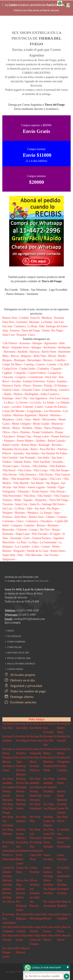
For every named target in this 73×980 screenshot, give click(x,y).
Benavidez (8, 530)
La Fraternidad (48, 542)
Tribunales (23, 491)
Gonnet (46, 547)
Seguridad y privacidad (23, 686)
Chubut (46, 330)
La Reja (33, 542)
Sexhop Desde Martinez (62, 796)
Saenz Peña (9, 555)
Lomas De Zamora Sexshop (8, 872)
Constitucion (36, 377)
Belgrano (26, 356)
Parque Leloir (41, 436)
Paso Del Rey (48, 449)
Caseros (40, 364)
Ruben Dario (58, 551)
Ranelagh (44, 445)
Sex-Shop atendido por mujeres (9, 783)
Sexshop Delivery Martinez (21, 770)
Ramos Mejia (29, 445)
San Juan (7, 326)
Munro (16, 428)
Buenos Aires (10, 318)
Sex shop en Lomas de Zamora (36, 940)
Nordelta (27, 428)
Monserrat (57, 424)
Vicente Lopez (10, 466)
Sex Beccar (9, 902)
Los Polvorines (52, 411)
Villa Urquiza (61, 496)
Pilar (20, 555)
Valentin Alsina (22, 462)
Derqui (56, 530)
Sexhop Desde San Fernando (36, 796)
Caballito (60, 360)
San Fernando (28, 458)
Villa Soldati (44, 496)
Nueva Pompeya (53, 428)
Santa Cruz (9, 335)
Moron (6, 428)
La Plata (22, 542)
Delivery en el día (20, 680)
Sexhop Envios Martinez (7, 796)
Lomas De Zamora (56, 407)
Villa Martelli (21, 483)
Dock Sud (51, 377)
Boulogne (20, 360)
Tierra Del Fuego (59, 500)
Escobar (16, 381)
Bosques (7, 360)
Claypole (56, 369)
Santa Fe (35, 318)
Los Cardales (22, 547)
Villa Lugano (40, 479)
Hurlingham (32, 394)
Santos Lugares (36, 487)
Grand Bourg (49, 390)
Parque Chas (24, 436)
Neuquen (21, 335)
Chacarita (8, 377)
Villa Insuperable (21, 479)
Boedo (62, 356)
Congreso (21, 377)
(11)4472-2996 (27, 615)
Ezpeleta (62, 381)
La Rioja (32, 326)
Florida (48, 386)
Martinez (55, 415)
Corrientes (22, 322)
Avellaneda (64, 347)
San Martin (37, 483)
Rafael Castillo (11, 445)
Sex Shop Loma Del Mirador (49, 834)
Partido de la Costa (37, 551)
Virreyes (7, 500)
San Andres (33, 453)
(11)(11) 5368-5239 (28, 610)
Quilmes (41, 441)
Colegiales (20, 373)
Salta (42, 326)
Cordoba (24, 318)
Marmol (43, 415)
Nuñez (38, 428)
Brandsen (53, 525)
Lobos (36, 547)
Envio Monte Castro (20, 859)
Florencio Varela (12, 386)
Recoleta (57, 445)
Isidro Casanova (50, 394)
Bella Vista (40, 356)
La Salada (49, 403)
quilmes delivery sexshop (7, 893)
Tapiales (28, 500)
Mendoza (47, 318)
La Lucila (35, 403)
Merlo (36, 419)
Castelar (52, 364)
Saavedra (19, 453)
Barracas (35, 352)
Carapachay (55, 373)
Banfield (22, 352)
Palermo (25, 432)
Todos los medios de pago (25, 691)
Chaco (32, 335)
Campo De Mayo (12, 364)
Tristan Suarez (40, 491)
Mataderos (8, 419)
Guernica (64, 390)
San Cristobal (10, 458)
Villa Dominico (28, 475)
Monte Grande (41, 424)
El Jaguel (55, 534)
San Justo (57, 458)
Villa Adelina (40, 466)
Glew (28, 419)
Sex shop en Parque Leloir (9, 952)
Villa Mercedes (34, 555)
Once (15, 432)
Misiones (34, 322)
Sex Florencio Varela (21, 906)
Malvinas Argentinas (25, 415)
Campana (17, 525)
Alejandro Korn (20, 347)
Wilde (18, 500)
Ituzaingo (8, 398)
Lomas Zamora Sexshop (48, 872)
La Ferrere (22, 403)
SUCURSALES (14, 636)
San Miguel (52, 483)
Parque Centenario (43, 432)
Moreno (7, 551)
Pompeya (9, 441)
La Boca (9, 403)
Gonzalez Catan (31, 390)
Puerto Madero (25, 441)
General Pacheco (42, 538)
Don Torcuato (40, 534)
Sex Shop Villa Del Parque (8, 808)
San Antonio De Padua (54, 453)
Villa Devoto (10, 475)
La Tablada (63, 403)
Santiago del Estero (57, 326)
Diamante (8, 534)
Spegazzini (9, 559)
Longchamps (34, 411)
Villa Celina (24, 470)
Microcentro (49, 419)
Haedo (8, 394)
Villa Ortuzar (57, 491)
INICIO (11, 631)
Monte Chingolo (21, 424)
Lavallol (16, 407)
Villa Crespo (41, 470)
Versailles (58, 462)
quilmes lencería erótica (21, 893)
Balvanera (10, 352)
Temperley (41, 500)
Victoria (25, 466)
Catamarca (20, 326)
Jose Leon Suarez (59, 398)
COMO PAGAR (14, 647)
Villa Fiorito (46, 475)
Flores (27, 386)
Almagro (36, 347)
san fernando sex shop (35, 893)
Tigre (61, 487)
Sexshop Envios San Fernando (22, 783)
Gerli (19, 419)
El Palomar (61, 386)
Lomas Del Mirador (13, 411)
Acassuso (25, 343)
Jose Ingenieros (38, 398)
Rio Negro (57, 330)
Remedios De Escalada (15, 449)
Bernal (52, 356)
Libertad (28, 407)
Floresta (37, 386)
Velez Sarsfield (41, 462)
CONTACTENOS (15, 669)
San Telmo (19, 487)
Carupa (33, 530)
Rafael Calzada (56, 441)
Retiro (34, 449)
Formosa (15, 330)
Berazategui (34, 360)
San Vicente (51, 555)
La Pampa (47, 322)
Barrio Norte (49, 352)
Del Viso (45, 530)
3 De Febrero (10, 343)
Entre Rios (8, 322)
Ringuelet (19, 551)
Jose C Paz (21, 398)
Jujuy (5, 330)
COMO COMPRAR (16, 642)
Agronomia (51, 343)
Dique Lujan (23, 534)
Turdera (7, 462)
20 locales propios (20, 675)
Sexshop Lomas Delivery (21, 834)
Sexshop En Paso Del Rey (50, 741)
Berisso (41, 525)
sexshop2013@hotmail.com (29, 619)
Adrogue (37, 343)
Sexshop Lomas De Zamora (63, 808)
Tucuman (59, 318)
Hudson (18, 394)
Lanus (6, 407)
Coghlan (7, 373)
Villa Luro (55, 479)
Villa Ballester (57, 466)
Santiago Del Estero (53, 504)
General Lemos (11, 390)
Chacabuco (46, 521)
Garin (27, 538)
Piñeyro (7, 453)
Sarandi (51, 487)
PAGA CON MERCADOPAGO (21, 664)
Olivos (6, 432)
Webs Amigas (36, 719)
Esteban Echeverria (34, 381)
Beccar (15, 356)
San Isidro (44, 458)
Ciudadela (43, 369)
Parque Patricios (60, 436)
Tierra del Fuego (31, 330)
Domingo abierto (19, 697)
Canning (29, 364)
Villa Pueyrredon (12, 496)
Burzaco (48, 360)
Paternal (62, 449)
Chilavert (22, 530)
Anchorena (50, 347)
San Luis (59, 322)
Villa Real (29, 496)
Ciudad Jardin (27, 369)
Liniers (39, 407)
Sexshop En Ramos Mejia (64, 728)
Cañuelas (29, 525)
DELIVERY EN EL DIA (18, 653)
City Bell (64, 364)
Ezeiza (51, 381)
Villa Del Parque (59, 470)
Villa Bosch (9, 470)
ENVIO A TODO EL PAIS (19, 658)
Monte (56, 547)
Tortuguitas (9, 491)
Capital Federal (37, 373)
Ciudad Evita (10, 369)
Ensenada (16, 538)
